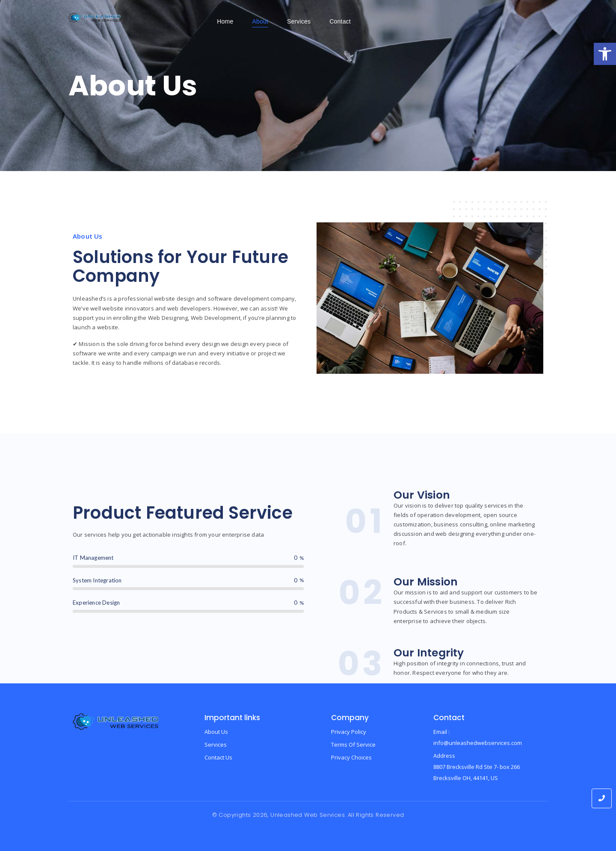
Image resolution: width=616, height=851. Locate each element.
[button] (605, 54)
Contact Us (218, 757)
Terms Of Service (353, 745)
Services (216, 745)
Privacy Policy (349, 732)
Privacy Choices (351, 757)
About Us (216, 732)
